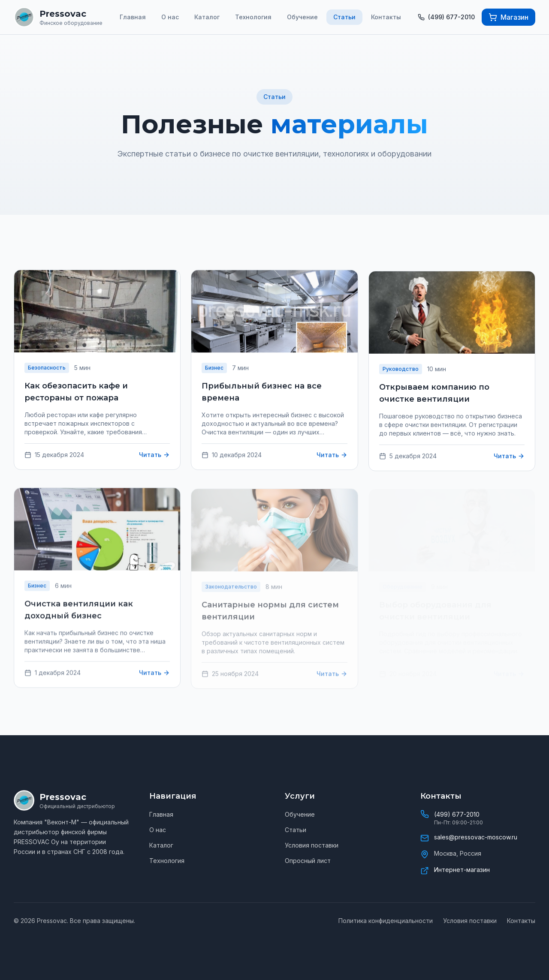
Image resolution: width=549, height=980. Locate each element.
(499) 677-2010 (457, 814)
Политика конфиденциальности (386, 921)
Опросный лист (308, 861)
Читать (154, 456)
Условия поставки (312, 845)
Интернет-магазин (462, 870)
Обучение (302, 17)
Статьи (344, 17)
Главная (133, 17)
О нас (170, 17)
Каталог (207, 17)
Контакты (386, 17)
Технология (253, 17)
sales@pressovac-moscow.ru (476, 837)
